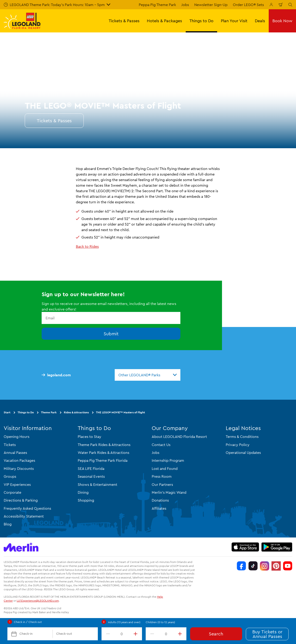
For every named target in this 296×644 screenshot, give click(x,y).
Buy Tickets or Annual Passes (267, 634)
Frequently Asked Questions (27, 508)
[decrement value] (107, 634)
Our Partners (162, 484)
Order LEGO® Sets (248, 5)
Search (216, 634)
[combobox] (148, 375)
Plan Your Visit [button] (234, 21)
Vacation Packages (19, 460)
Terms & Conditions (242, 437)
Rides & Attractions (76, 412)
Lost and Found (165, 468)
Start (7, 412)
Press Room (162, 476)
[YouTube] (288, 566)
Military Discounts (19, 468)
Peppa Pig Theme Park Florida (103, 460)
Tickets (10, 445)
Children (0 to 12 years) (160, 622)
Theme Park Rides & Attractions (104, 445)
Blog (8, 524)
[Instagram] (265, 566)
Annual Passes (15, 452)
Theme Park (49, 412)
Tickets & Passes (54, 121)
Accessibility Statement (24, 516)
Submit (111, 334)
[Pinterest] (276, 566)
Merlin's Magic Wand (169, 492)
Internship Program (168, 460)
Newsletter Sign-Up (211, 5)
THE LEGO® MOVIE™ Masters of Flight (120, 412)
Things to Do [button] (201, 21)
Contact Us (161, 445)
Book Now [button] (282, 21)
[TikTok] (253, 566)
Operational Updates (243, 452)
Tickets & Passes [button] (124, 21)
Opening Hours (17, 437)
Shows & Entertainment (97, 484)
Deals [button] (260, 21)
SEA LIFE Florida (91, 468)
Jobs (185, 5)
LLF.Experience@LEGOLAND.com (38, 601)
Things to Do (26, 412)
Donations (160, 500)
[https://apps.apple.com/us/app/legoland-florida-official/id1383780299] (245, 547)
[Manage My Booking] (271, 5)
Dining (83, 492)
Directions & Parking (21, 500)
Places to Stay (89, 437)
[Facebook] (241, 566)
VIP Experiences (17, 484)
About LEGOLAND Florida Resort (179, 437)
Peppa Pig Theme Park (157, 5)
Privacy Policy (238, 445)
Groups (10, 476)
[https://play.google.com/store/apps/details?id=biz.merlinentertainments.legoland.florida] (277, 547)
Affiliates (159, 508)
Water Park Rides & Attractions (103, 452)
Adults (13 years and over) (124, 622)
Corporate (12, 492)
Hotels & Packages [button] (164, 21)
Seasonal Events (91, 476)
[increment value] (136, 634)
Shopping (86, 500)
